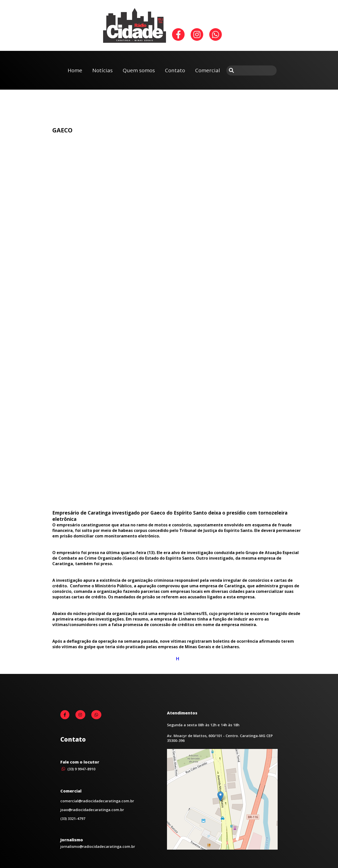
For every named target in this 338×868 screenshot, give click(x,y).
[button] (220, 796)
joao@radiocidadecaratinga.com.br (92, 810)
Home (75, 70)
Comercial (208, 70)
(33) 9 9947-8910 (78, 769)
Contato (175, 70)
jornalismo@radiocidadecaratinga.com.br (98, 846)
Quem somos (139, 70)
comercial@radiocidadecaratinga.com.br (97, 801)
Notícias (102, 70)
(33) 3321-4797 (73, 819)
